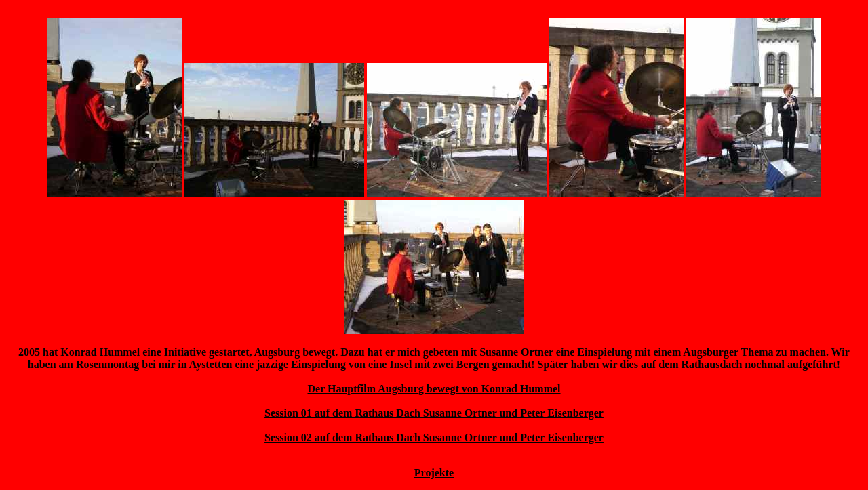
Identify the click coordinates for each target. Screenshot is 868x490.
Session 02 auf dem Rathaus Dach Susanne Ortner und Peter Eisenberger (434, 437)
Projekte (434, 473)
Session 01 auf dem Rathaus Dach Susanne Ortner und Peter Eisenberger (434, 413)
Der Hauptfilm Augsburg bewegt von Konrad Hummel (434, 389)
